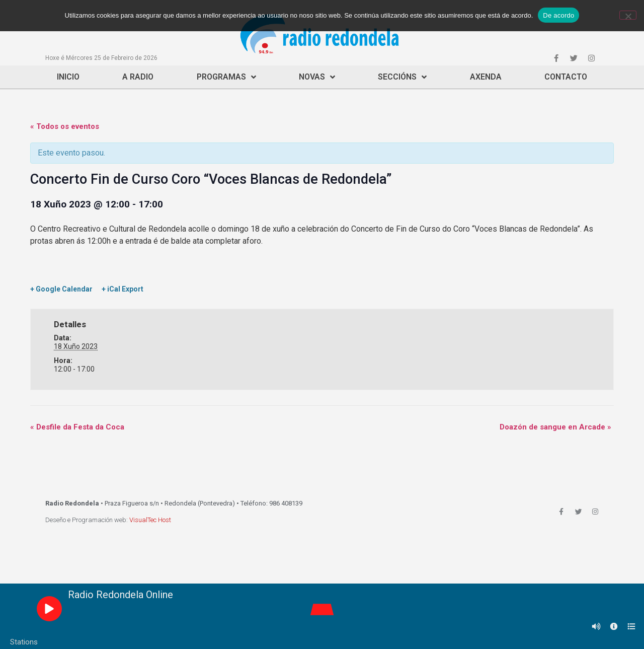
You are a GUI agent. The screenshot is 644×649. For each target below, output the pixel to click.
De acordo (558, 15)
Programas (226, 77)
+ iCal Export (123, 289)
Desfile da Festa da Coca (77, 427)
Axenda (486, 77)
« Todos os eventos (65, 126)
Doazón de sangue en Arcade (555, 427)
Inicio (68, 77)
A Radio (138, 77)
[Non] (628, 15)
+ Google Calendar (61, 289)
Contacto (566, 77)
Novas (317, 77)
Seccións (402, 77)
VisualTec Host (150, 520)
